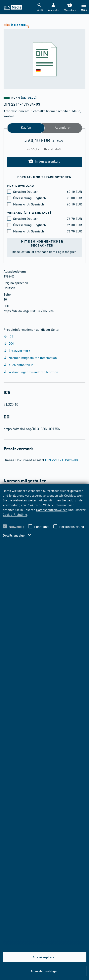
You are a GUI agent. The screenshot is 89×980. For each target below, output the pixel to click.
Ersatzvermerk (17, 350)
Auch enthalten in (19, 365)
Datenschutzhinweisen (52, 510)
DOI (9, 343)
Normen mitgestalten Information (30, 358)
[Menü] (84, 7)
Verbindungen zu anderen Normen (31, 372)
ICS (8, 336)
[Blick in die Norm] (44, 56)
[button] (53, 7)
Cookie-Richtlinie (15, 514)
